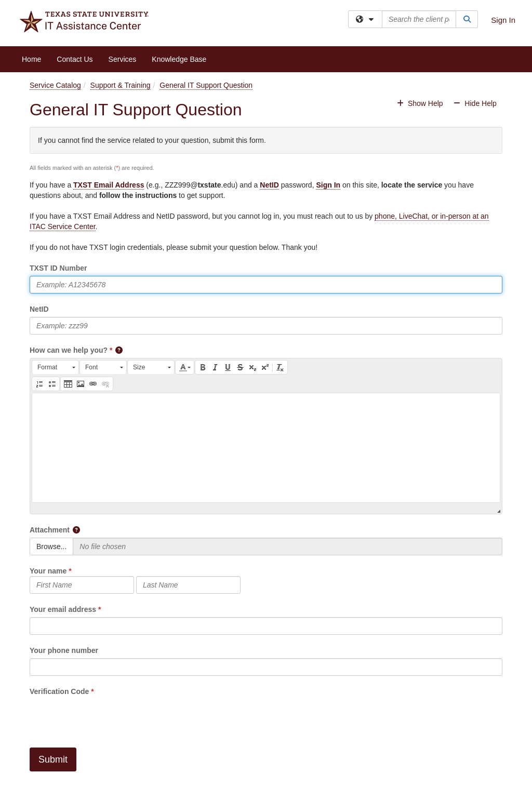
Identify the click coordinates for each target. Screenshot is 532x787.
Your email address (63, 609)
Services (123, 59)
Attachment (50, 530)
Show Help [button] (421, 103)
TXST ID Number (58, 268)
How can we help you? (69, 350)
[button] (119, 350)
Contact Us (75, 59)
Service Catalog (55, 85)
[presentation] (109, 717)
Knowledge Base (179, 59)
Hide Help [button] (474, 103)
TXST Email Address (109, 185)
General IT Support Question (206, 85)
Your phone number (64, 650)
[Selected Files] (288, 546)
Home (31, 59)
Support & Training (121, 85)
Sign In (503, 20)
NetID (269, 185)
